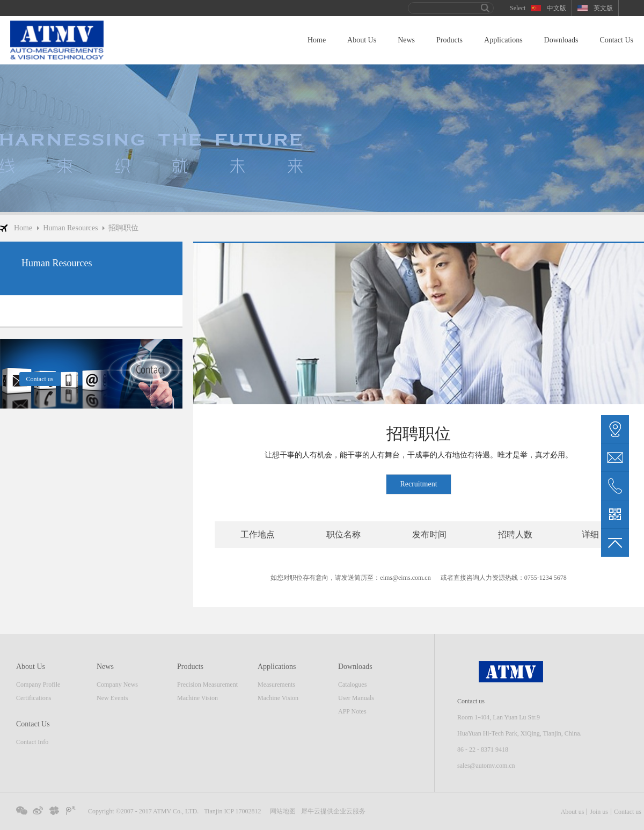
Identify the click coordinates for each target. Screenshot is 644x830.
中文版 (557, 8)
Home (317, 40)
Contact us (628, 812)
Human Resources (70, 228)
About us (573, 812)
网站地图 (281, 811)
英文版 (603, 8)
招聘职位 (123, 228)
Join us (599, 812)
